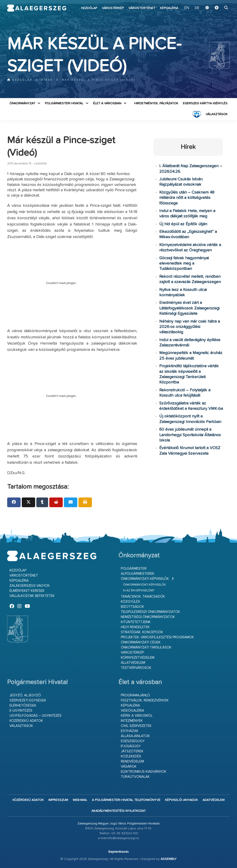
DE (197, 8)
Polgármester (134, 569)
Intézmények (132, 721)
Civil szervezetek (136, 726)
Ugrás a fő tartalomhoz (218, 2)
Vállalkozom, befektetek (32, 596)
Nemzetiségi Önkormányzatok (148, 617)
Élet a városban (107, 103)
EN (187, 8)
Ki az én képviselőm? (139, 591)
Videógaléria (133, 711)
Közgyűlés (130, 602)
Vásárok (129, 767)
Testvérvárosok (136, 668)
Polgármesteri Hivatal (64, 103)
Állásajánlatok (135, 736)
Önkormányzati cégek (141, 642)
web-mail (80, 800)
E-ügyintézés (21, 711)
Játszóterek (132, 751)
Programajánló (135, 695)
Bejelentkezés (118, 852)
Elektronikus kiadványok (144, 772)
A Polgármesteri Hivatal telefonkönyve (126, 800)
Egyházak (130, 731)
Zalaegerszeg (37, 8)
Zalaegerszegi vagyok (30, 586)
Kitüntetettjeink (136, 622)
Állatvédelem (133, 663)
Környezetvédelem (138, 658)
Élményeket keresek (27, 591)
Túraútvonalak (135, 777)
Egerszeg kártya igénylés (205, 103)
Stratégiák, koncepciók (142, 632)
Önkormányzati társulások (146, 647)
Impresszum (58, 800)
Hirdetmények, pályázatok (156, 103)
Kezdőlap (89, 8)
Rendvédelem (132, 761)
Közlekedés (131, 756)
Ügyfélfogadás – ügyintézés (36, 716)
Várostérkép (113, 8)
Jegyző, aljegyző (25, 695)
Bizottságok (133, 607)
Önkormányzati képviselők (145, 579)
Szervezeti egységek (28, 700)
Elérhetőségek (23, 706)
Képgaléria (169, 8)
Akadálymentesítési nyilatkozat (118, 811)
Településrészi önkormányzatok (150, 612)
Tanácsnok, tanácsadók (143, 597)
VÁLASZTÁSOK (217, 114)
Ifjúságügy (131, 746)
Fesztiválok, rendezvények (145, 700)
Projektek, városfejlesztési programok (157, 637)
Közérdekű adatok (26, 721)
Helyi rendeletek (135, 627)
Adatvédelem (214, 800)
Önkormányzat (22, 103)
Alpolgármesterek (138, 574)
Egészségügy (133, 741)
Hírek (47, 80)
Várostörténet (142, 8)
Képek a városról (137, 716)
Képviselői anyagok (181, 800)
